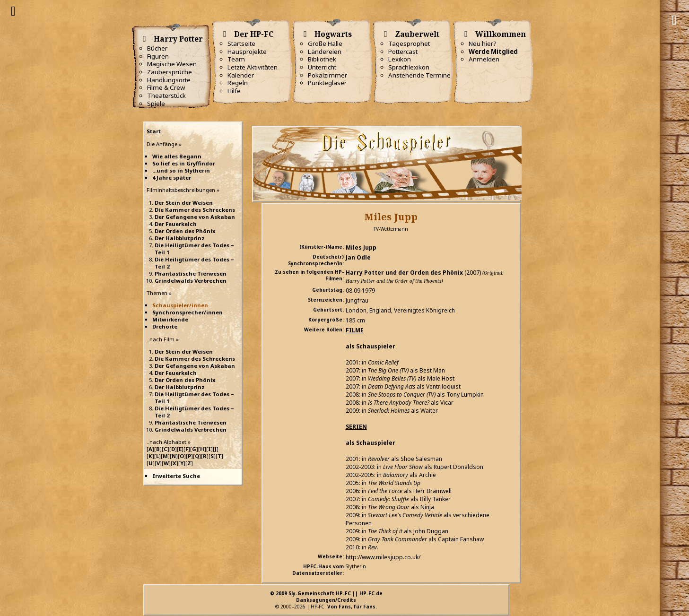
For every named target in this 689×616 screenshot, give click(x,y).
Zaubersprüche (170, 72)
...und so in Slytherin (181, 170)
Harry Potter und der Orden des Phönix (404, 273)
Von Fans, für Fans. (352, 607)
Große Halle (325, 43)
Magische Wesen (172, 64)
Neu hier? (483, 43)
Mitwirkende (170, 319)
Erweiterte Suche (176, 476)
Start (154, 131)
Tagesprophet (409, 43)
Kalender (241, 75)
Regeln (238, 83)
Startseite (241, 43)
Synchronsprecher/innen (188, 312)
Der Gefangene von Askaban (195, 217)
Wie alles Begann (177, 156)
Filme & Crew (166, 87)
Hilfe (234, 91)
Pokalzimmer (327, 75)
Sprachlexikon (409, 67)
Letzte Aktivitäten (253, 67)
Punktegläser (327, 83)
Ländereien (325, 52)
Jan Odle (358, 257)
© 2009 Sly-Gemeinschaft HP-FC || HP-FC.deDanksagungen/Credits (326, 597)
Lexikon (400, 59)
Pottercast (403, 52)
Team (236, 59)
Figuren (158, 56)
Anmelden (484, 59)
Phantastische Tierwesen (191, 273)
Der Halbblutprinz (180, 238)
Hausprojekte (247, 52)
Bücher (157, 48)
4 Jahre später (172, 178)
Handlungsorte (169, 80)
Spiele (156, 104)
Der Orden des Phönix (185, 231)
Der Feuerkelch (176, 224)
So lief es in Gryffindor (184, 163)
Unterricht (322, 67)
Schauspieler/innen (180, 305)
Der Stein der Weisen (184, 203)
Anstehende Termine (419, 75)
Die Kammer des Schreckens (195, 210)
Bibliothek (322, 59)
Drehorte (165, 326)
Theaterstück (166, 95)
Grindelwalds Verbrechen (191, 281)
